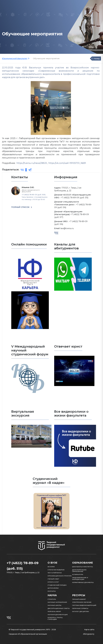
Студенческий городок (57, 585)
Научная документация (58, 615)
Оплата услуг (53, 582)
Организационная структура (60, 576)
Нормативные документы (83, 582)
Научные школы (54, 605)
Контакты (52, 591)
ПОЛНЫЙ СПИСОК (21, 207)
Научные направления (57, 602)
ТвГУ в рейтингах (55, 573)
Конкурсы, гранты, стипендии (55, 618)
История (51, 567)
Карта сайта (89, 630)
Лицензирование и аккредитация (80, 578)
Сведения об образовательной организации (28, 634)
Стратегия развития (56, 570)
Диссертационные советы (59, 608)
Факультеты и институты (82, 567)
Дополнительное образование (79, 571)
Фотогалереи (53, 588)
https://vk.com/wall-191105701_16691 (67, 163)
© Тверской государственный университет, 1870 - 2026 (32, 630)
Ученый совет (53, 579)
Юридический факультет (15, 59)
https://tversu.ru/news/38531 (32, 163)
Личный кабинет (79, 599)
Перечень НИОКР (54, 612)
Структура (52, 599)
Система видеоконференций (84, 605)
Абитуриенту (89, 634)
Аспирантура (78, 575)
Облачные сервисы (80, 608)
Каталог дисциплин (81, 612)
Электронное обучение (82, 602)
